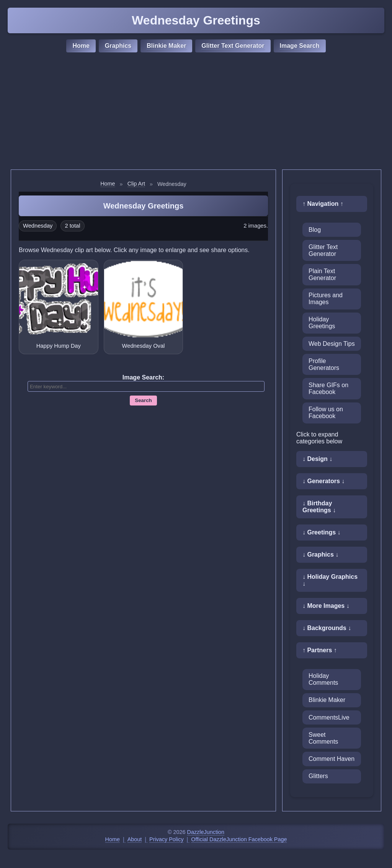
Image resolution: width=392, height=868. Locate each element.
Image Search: (143, 377)
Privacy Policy (167, 839)
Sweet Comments (323, 738)
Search (143, 400)
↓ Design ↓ (317, 459)
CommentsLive (329, 717)
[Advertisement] (196, 112)
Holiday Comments (323, 679)
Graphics (118, 46)
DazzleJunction (206, 832)
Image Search (300, 46)
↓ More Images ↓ (326, 606)
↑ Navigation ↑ (323, 204)
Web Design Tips (332, 344)
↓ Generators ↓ (323, 481)
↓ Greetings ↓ (322, 532)
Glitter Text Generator (233, 46)
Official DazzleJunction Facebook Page (239, 839)
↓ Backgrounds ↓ (327, 628)
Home (81, 46)
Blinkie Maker (166, 46)
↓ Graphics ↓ (320, 555)
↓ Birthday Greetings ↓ (319, 507)
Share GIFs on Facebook (328, 388)
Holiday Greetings (322, 323)
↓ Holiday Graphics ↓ (330, 580)
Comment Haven (332, 759)
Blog (315, 230)
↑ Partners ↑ (320, 650)
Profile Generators (324, 364)
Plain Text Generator (322, 274)
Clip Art (136, 184)
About (135, 839)
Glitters (318, 776)
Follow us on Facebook (326, 413)
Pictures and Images (326, 299)
